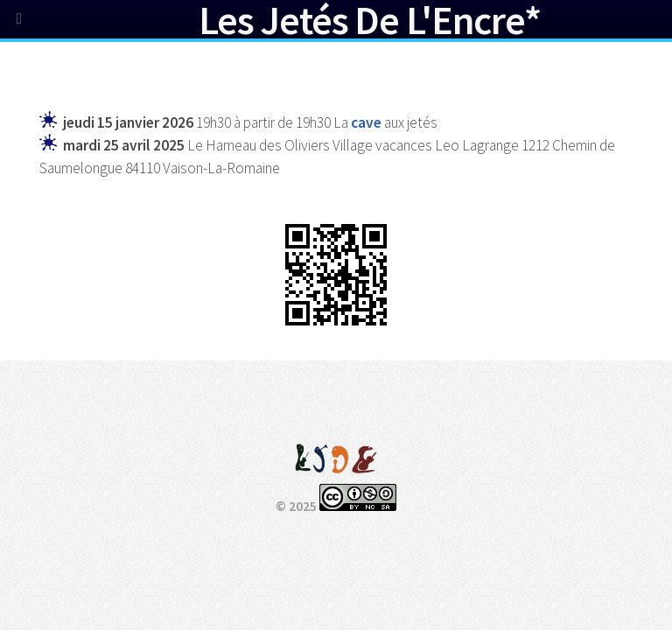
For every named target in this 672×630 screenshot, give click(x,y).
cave (366, 122)
